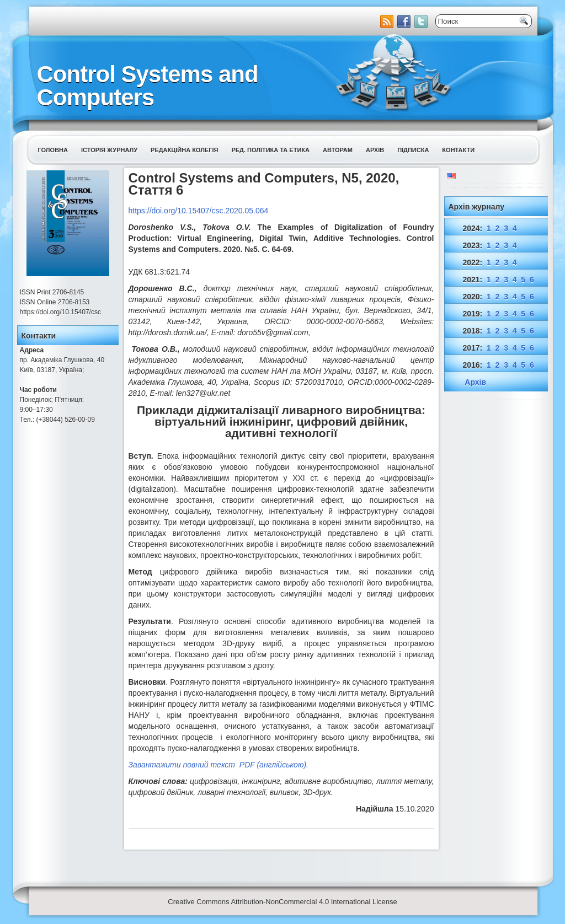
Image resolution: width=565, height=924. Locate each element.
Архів (375, 150)
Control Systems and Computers (148, 86)
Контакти (458, 150)
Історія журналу (109, 150)
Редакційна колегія (184, 150)
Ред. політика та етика (270, 150)
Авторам (338, 150)
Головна (53, 150)
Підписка (413, 150)
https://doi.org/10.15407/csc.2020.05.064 (199, 211)
